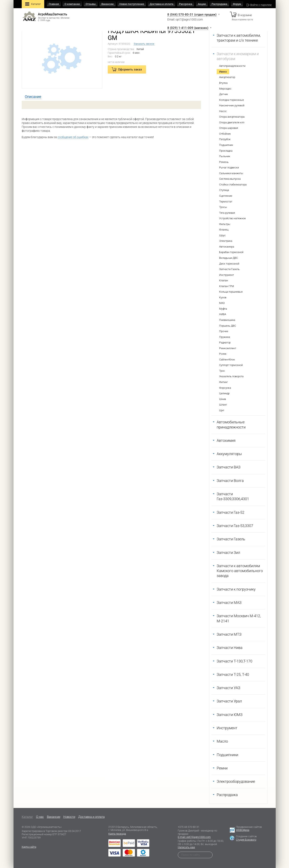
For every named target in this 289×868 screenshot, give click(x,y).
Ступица (224, 190)
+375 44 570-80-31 (189, 827)
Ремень (224, 162)
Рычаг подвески (229, 168)
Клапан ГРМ (227, 286)
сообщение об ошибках (73, 137)
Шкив (223, 399)
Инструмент (227, 275)
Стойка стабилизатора (233, 185)
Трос (222, 371)
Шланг (223, 405)
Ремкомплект (228, 348)
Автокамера (227, 247)
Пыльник (225, 156)
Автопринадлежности (232, 66)
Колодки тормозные (232, 100)
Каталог (33, 4)
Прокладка (226, 151)
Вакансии (108, 4)
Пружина (225, 337)
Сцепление (226, 196)
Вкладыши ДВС (228, 258)
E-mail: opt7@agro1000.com (194, 837)
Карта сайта (29, 847)
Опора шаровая (229, 128)
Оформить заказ (130, 69)
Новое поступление (132, 4)
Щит (222, 410)
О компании (72, 4)
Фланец (224, 230)
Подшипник (226, 145)
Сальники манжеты (231, 173)
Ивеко (223, 72)
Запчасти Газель (229, 269)
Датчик (224, 94)
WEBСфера (243, 830)
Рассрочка (186, 4)
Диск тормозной (229, 264)
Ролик (223, 354)
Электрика (226, 241)
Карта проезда (117, 834)
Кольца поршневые (231, 292)
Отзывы (91, 4)
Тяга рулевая (227, 213)
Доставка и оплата (161, 4)
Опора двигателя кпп (232, 122)
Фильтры (225, 224)
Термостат (226, 202)
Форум (237, 4)
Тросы (223, 207)
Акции (202, 4)
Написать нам (186, 847)
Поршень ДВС (228, 326)
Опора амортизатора (232, 117)
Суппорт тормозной (231, 365)
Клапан (224, 280)
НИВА (223, 314)
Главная (54, 4)
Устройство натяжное (232, 218)
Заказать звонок (144, 44)
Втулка (223, 83)
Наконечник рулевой (232, 105)
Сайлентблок (227, 360)
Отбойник (225, 134)
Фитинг (223, 382)
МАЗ (222, 303)
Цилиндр (224, 393)
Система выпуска (230, 179)
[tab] (33, 97)
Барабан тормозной (231, 252)
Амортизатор (227, 77)
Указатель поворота (231, 376)
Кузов (223, 297)
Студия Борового (246, 840)
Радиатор (225, 343)
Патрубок (225, 139)
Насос (223, 111)
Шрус (222, 235)
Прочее (224, 331)
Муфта (223, 309)
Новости (69, 817)
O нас (40, 817)
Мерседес (225, 89)
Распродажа (219, 4)
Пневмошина (227, 320)
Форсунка (225, 388)
